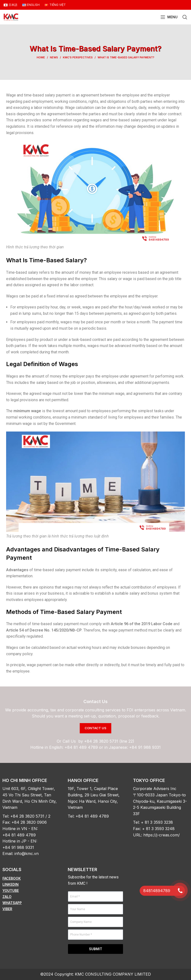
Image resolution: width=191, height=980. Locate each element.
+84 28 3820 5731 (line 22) (109, 741)
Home (41, 57)
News (54, 57)
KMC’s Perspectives (78, 57)
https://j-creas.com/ (162, 835)
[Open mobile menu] (169, 17)
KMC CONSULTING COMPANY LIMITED (113, 974)
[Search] (185, 17)
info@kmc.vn (27, 854)
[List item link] (30, 878)
